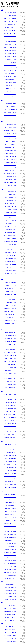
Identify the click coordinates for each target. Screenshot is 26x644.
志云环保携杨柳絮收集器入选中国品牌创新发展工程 (11, 42)
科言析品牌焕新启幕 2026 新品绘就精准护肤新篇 (11, 506)
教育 (2, 441)
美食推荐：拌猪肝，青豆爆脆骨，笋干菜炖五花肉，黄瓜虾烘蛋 (11, 373)
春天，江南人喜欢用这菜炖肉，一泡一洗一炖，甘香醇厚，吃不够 (11, 382)
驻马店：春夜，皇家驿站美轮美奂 (11, 606)
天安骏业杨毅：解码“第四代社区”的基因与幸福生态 (11, 94)
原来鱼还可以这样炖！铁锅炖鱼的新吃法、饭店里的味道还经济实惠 (11, 485)
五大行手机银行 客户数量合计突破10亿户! (11, 209)
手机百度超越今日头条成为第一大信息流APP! (11, 201)
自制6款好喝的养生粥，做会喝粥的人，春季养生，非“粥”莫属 (11, 423)
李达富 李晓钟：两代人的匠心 (11, 22)
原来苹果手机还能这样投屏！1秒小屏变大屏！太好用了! (11, 230)
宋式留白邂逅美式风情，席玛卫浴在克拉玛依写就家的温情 (11, 523)
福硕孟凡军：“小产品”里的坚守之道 (11, 77)
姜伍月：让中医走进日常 (10, 24)
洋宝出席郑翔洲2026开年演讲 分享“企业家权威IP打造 (11, 497)
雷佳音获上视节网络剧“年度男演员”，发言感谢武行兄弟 (11, 347)
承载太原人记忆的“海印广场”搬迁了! (11, 578)
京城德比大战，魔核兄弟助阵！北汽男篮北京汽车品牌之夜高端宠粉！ (11, 133)
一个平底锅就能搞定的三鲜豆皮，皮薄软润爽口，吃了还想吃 (11, 177)
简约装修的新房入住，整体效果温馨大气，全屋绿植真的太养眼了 (11, 412)
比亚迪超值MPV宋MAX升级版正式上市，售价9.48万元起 (11, 162)
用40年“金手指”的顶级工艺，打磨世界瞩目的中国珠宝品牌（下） (11, 300)
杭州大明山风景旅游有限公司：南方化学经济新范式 (11, 53)
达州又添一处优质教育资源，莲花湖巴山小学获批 (11, 467)
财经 (2, 101)
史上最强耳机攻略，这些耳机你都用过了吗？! (11, 195)
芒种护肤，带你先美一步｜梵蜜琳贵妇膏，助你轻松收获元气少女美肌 (11, 288)
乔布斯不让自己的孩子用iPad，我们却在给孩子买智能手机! (11, 567)
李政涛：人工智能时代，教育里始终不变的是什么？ (11, 444)
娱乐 (2, 330)
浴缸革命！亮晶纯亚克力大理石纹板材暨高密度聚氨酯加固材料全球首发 (11, 538)
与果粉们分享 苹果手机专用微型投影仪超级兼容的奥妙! (11, 273)
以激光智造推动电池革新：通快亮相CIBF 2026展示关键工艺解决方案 (11, 80)
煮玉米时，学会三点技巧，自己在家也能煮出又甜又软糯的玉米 (11, 317)
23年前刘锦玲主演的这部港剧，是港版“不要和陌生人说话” (11, 353)
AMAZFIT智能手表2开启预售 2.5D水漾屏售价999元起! (11, 244)
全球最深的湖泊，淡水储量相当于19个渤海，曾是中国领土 (11, 635)
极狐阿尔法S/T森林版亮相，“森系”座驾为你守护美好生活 (11, 130)
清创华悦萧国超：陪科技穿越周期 (11, 51)
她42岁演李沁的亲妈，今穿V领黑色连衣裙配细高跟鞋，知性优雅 (11, 303)
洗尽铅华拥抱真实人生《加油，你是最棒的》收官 (11, 335)
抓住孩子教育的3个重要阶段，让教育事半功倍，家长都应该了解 (11, 450)
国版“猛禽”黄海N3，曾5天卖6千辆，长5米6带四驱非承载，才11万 (11, 148)
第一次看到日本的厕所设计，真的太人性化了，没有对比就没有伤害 (11, 585)
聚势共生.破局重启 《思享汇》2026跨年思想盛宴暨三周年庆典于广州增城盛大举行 (11, 517)
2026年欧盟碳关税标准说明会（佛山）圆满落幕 (11, 535)
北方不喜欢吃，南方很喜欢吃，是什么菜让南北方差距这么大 (11, 326)
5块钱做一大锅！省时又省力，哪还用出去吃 (11, 171)
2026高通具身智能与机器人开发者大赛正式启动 (11, 83)
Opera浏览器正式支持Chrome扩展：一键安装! (11, 572)
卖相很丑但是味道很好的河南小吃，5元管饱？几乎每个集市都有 (11, 103)
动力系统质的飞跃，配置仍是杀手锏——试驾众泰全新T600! (11, 212)
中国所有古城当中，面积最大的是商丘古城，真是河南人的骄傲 (11, 609)
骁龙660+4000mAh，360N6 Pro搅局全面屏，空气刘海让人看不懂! (11, 270)
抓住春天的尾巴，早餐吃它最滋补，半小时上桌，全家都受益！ (11, 435)
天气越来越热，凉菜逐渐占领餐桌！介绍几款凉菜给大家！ (11, 488)
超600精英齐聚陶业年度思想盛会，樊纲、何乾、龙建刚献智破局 (11, 514)
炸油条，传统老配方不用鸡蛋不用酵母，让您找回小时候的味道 (11, 118)
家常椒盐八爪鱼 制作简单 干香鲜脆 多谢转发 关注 (11, 388)
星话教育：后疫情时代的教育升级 (11, 459)
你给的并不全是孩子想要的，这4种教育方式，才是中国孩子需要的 (11, 447)
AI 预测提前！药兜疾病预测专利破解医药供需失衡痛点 (11, 558)
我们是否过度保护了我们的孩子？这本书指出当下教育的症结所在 (11, 470)
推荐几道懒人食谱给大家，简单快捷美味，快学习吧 (11, 476)
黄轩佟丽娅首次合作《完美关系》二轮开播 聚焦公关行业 (11, 338)
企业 (2, 491)
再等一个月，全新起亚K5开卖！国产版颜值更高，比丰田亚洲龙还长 (11, 145)
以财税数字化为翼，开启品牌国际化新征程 (11, 13)
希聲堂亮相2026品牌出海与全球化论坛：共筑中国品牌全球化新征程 (11, 30)
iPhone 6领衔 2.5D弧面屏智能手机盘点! (11, 238)
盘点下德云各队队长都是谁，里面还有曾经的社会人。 (11, 350)
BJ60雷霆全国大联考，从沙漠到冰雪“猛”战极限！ (11, 136)
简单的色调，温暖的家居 (10, 406)
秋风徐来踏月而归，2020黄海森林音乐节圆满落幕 (11, 341)
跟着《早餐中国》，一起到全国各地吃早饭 (11, 185)
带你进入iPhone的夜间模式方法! (11, 221)
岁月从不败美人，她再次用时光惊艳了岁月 (11, 297)
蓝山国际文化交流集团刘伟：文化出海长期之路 (11, 97)
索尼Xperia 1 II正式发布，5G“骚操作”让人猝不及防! (11, 224)
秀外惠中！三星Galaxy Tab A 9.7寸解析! (11, 256)
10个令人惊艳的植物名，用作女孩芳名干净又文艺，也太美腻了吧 (11, 400)
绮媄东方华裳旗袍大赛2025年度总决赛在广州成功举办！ (11, 555)
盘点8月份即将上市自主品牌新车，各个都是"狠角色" (11, 156)
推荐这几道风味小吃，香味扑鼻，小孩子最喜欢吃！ (11, 482)
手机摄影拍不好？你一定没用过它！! (11, 276)
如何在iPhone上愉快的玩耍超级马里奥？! (11, 262)
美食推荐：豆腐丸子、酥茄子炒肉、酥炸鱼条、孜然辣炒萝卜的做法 (11, 432)
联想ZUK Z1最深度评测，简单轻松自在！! (11, 204)
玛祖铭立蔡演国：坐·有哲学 (10, 71)
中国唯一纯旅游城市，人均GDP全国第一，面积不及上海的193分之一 (11, 612)
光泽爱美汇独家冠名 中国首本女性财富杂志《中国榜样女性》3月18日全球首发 (11, 509)
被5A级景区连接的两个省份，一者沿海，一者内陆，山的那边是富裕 (11, 638)
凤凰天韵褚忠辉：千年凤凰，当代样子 (11, 59)
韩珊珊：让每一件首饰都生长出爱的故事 (11, 74)
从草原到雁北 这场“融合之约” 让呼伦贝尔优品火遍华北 (11, 552)
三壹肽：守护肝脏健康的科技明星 (11, 500)
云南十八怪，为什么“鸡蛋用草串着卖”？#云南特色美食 (11, 312)
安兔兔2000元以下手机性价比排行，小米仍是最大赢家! (11, 267)
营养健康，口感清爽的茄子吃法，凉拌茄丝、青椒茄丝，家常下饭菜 (11, 106)
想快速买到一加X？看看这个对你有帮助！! (11, 564)
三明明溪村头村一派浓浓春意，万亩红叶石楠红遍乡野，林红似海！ (11, 599)
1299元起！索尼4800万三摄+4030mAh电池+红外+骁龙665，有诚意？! (11, 570)
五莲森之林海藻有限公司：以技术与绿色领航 (11, 39)
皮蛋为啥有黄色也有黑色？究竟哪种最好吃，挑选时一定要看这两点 (11, 479)
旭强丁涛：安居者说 (9, 91)
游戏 (2, 582)
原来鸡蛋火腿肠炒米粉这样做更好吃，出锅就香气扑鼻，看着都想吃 (11, 320)
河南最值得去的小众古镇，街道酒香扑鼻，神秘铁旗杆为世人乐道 (11, 617)
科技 (2, 189)
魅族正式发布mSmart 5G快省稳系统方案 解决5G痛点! (11, 227)
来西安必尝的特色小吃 (9, 620)
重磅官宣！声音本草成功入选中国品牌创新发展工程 (11, 33)
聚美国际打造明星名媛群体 (10, 494)
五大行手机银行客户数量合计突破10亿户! (11, 575)
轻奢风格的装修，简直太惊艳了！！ (11, 397)
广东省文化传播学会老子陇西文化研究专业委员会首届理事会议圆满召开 (11, 546)
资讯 (2, 10)
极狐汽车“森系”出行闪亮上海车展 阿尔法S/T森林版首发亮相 (11, 127)
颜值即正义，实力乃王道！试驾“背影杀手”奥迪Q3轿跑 (11, 142)
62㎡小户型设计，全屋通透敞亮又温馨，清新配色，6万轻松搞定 (11, 414)
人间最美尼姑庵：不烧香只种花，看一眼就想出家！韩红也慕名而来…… (11, 630)
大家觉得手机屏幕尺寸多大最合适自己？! (11, 259)
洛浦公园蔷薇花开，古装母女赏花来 (11, 591)
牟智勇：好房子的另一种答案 (11, 68)
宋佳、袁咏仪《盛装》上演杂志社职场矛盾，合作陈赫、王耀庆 (11, 362)
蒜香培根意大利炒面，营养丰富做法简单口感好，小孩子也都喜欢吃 (11, 183)
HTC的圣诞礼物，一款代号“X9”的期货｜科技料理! (11, 218)
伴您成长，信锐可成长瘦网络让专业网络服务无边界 (11, 16)
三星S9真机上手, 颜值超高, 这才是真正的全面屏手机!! (11, 247)
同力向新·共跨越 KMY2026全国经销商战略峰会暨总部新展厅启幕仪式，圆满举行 (11, 529)
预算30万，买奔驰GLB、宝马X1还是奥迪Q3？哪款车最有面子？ (11, 168)
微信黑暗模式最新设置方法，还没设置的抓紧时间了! (11, 235)
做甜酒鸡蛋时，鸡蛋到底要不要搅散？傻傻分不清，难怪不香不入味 (11, 473)
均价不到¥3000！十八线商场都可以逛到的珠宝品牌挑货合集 (11, 285)
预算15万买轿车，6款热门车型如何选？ (11, 165)
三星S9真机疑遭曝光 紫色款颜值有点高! (11, 250)
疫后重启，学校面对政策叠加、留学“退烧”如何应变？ (11, 456)
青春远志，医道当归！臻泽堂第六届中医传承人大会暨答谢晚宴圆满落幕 (11, 543)
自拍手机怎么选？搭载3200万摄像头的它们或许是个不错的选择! (11, 264)
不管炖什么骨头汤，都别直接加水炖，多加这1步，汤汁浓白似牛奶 (11, 376)
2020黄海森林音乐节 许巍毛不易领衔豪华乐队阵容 (11, 344)
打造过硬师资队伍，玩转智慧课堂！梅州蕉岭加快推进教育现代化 (11, 464)
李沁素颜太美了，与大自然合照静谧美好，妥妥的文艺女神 (11, 309)
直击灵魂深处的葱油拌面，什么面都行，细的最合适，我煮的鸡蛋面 (11, 379)
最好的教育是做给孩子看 (10, 453)
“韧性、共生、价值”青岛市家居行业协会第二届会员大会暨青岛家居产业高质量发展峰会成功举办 (11, 512)
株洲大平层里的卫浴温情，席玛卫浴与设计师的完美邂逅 (11, 526)
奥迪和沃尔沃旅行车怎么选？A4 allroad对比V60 (11, 151)
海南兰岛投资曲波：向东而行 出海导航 (11, 56)
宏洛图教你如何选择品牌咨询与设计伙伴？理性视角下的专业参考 (11, 503)
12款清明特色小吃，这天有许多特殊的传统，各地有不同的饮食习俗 (11, 429)
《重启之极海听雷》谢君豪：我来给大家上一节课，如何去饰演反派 (11, 367)
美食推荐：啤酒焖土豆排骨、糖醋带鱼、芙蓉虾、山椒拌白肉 (11, 593)
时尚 (2, 280)
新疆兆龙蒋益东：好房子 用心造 (11, 45)
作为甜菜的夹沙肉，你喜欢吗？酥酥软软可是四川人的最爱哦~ (11, 385)
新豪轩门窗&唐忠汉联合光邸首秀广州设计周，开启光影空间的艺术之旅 (11, 549)
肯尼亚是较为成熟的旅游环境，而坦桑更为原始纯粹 (11, 641)
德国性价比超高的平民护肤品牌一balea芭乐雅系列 (11, 294)
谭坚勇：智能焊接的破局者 (10, 62)
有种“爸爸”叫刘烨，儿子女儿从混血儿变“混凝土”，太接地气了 (11, 359)
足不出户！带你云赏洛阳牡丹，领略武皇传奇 (11, 627)
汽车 (2, 122)
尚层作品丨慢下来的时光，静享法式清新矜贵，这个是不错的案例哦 (11, 420)
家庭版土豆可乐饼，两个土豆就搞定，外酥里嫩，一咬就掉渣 (11, 314)
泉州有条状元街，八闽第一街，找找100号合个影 (11, 633)
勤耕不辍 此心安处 (8, 85)
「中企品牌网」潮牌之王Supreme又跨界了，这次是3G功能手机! (11, 206)
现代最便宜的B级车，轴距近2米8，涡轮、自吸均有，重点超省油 (11, 159)
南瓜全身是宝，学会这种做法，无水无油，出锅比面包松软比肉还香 (11, 323)
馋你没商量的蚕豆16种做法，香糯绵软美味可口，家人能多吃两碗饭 (11, 438)
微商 (2, 624)
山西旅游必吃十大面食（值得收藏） (11, 588)
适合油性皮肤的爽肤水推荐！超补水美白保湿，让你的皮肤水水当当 (11, 291)
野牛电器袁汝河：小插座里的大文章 (11, 88)
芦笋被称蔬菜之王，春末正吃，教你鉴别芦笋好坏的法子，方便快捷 (11, 174)
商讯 (2, 603)
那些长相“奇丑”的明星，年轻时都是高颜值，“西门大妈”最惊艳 (11, 356)
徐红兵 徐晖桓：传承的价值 (10, 19)
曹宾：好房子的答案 (9, 27)
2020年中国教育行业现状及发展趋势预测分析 (11, 462)
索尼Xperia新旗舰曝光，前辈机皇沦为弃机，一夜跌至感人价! (11, 215)
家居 (2, 391)
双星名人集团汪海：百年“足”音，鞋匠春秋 (11, 65)
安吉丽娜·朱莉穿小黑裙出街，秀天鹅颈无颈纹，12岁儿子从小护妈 (11, 306)
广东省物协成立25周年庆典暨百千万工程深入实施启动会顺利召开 (11, 532)
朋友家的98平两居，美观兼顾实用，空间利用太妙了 (11, 403)
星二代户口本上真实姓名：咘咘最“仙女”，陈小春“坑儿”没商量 (11, 364)
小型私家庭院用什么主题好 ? (11, 409)
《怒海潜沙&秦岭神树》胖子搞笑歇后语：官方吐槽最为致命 (11, 370)
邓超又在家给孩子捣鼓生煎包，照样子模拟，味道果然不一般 (11, 112)
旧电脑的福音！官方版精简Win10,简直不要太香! (11, 561)
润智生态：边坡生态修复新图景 (11, 48)
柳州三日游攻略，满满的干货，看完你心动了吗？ (11, 614)
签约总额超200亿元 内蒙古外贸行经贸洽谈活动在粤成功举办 (11, 520)
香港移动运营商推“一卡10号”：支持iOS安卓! (11, 198)
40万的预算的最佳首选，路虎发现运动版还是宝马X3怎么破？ (11, 154)
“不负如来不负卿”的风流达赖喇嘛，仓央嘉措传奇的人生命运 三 (11, 596)
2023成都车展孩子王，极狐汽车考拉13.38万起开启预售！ (11, 124)
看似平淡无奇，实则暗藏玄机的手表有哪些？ (11, 283)
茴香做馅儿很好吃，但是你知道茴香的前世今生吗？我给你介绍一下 (11, 180)
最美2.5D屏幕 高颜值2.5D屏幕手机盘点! (11, 253)
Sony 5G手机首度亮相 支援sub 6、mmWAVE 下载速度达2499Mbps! (11, 192)
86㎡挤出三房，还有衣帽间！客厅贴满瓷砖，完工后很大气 (11, 417)
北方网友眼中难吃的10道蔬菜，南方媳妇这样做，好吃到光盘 (11, 426)
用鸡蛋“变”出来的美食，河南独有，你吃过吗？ (11, 109)
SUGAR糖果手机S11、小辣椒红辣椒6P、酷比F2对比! (11, 241)
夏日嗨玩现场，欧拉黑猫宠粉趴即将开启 (11, 139)
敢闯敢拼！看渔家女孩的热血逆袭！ (11, 333)
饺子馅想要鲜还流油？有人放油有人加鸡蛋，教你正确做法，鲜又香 (11, 115)
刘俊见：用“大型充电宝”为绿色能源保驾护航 (11, 36)
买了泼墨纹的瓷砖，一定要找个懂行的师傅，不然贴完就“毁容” (11, 394)
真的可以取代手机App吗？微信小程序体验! (11, 233)
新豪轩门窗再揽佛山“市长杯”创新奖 (11, 541)
